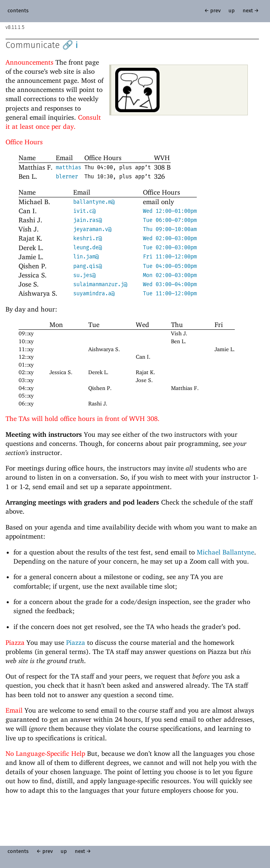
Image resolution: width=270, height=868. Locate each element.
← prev (212, 11)
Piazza (76, 642)
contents (18, 11)
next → (251, 11)
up (232, 11)
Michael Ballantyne (225, 552)
